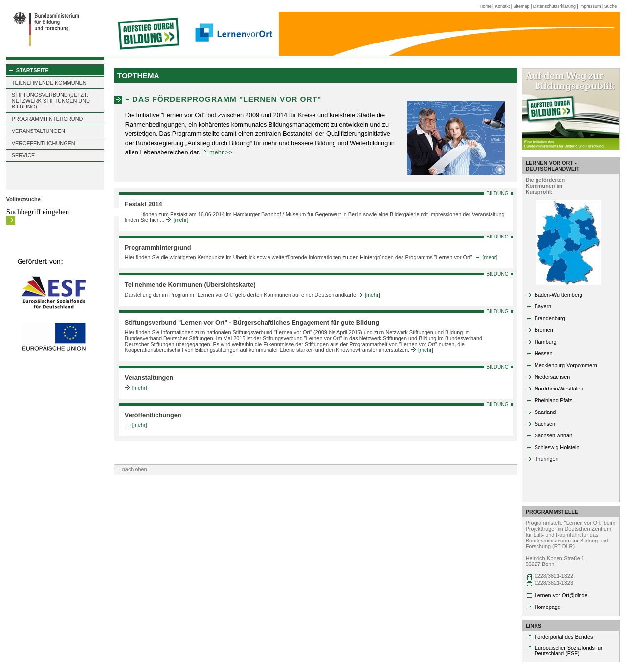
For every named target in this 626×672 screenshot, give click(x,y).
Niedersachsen (552, 377)
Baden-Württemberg (559, 295)
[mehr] (181, 220)
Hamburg (546, 342)
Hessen (544, 353)
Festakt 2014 (144, 204)
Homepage (548, 607)
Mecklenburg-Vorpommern (566, 365)
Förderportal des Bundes (564, 637)
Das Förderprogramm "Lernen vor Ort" (227, 99)
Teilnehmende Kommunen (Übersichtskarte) (190, 285)
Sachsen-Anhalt (553, 435)
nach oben (135, 469)
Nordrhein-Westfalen (559, 389)
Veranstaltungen (149, 378)
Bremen (544, 330)
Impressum (590, 6)
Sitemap (522, 6)
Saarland (545, 412)
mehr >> (221, 152)
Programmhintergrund (158, 248)
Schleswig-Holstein (557, 447)
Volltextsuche (23, 199)
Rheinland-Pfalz (553, 400)
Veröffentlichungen (153, 415)
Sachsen (545, 424)
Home (486, 6)
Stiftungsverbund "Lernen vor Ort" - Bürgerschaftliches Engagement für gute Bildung (252, 322)
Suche (611, 6)
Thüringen (547, 459)
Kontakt (502, 6)
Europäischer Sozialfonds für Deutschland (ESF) (569, 650)
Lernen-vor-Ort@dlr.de (561, 595)
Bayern (543, 306)
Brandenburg (550, 318)
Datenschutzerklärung (554, 6)
